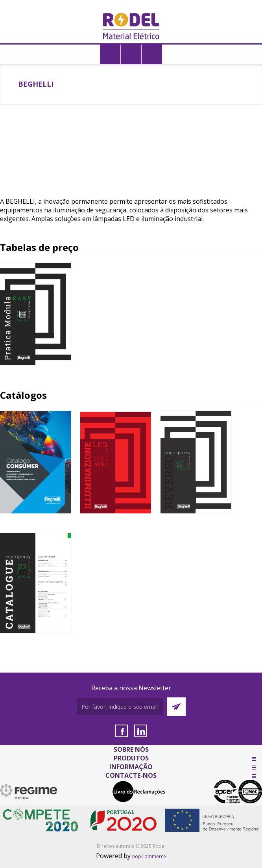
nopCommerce (149, 856)
